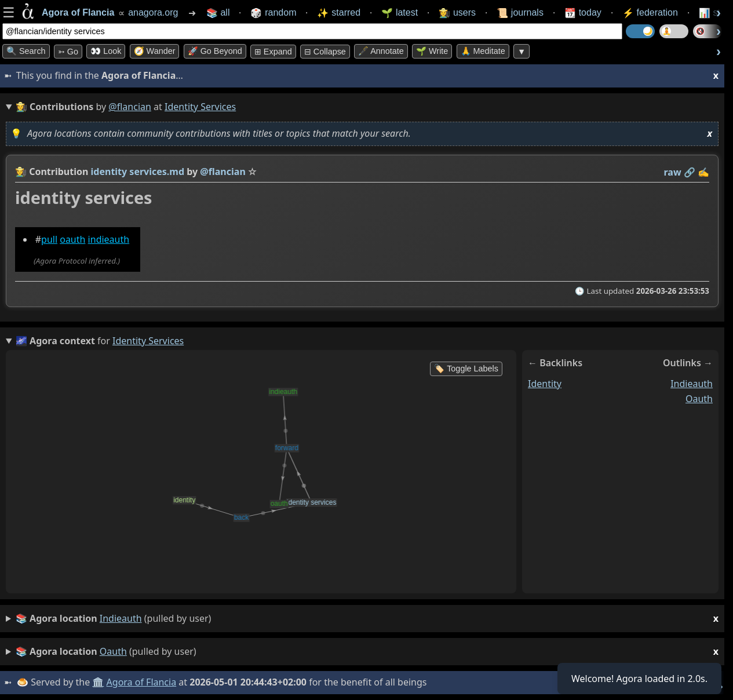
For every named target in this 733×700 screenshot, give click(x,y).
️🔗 (690, 172)
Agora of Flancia (142, 682)
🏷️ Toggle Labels (466, 369)
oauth (72, 239)
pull (49, 239)
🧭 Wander (155, 51)
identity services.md (138, 172)
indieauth (109, 239)
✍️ (703, 172)
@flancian (130, 107)
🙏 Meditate (483, 51)
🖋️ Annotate (381, 51)
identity (545, 384)
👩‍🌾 (21, 172)
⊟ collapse (325, 52)
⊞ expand (273, 52)
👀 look (106, 51)
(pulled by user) (367, 619)
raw (673, 172)
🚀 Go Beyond (215, 51)
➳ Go (68, 52)
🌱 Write (432, 51)
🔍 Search (26, 51)
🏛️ (98, 682)
